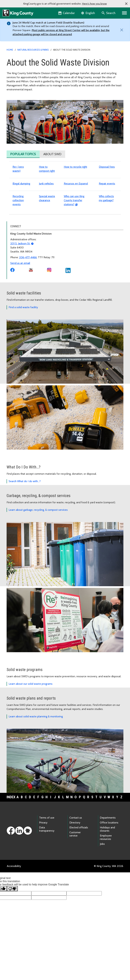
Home (10, 50)
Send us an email (20, 301)
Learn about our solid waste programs (31, 722)
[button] (126, 4)
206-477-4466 (28, 295)
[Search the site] (109, 13)
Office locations (109, 860)
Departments (108, 856)
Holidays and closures (107, 867)
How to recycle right (75, 205)
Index (11, 835)
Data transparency (47, 867)
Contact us (76, 856)
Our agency (15, 106)
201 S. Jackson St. (20, 281)
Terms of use (47, 856)
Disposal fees (107, 205)
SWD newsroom (18, 128)
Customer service (75, 872)
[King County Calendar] (67, 13)
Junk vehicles (46, 221)
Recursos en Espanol (76, 221)
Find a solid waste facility (23, 345)
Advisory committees (21, 123)
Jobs (102, 882)
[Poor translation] (12, 927)
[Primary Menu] (124, 13)
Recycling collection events (18, 238)
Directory (75, 860)
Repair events (107, 221)
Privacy (43, 860)
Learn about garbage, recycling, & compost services (38, 548)
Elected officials (79, 865)
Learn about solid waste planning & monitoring (36, 754)
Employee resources (106, 875)
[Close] (121, 30)
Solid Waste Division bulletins (26, 133)
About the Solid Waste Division (28, 101)
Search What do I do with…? (25, 519)
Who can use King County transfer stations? (74, 238)
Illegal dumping (21, 221)
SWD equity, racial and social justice (29, 117)
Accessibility (14, 904)
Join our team (16, 112)
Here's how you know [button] (94, 4)
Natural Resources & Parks (33, 50)
